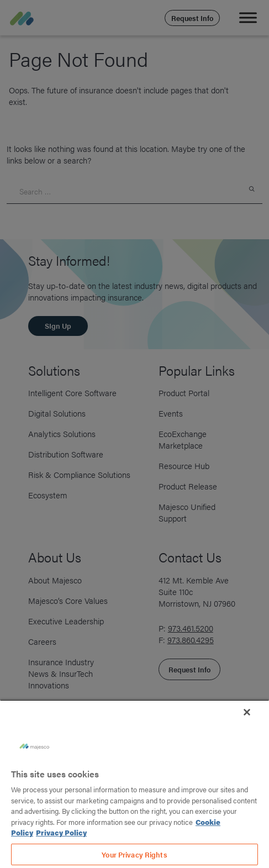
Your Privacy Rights (134, 854)
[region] (134, 784)
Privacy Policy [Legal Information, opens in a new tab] (61, 832)
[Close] (247, 712)
